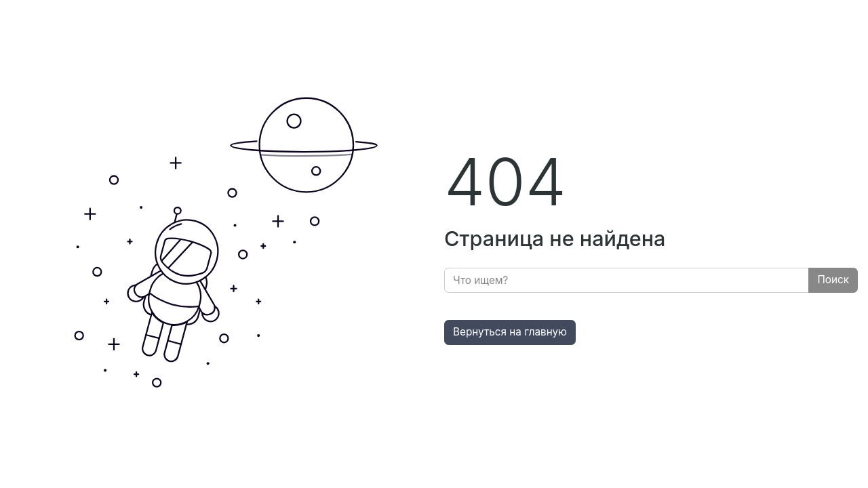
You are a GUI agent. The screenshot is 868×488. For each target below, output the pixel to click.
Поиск (833, 280)
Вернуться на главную (510, 332)
